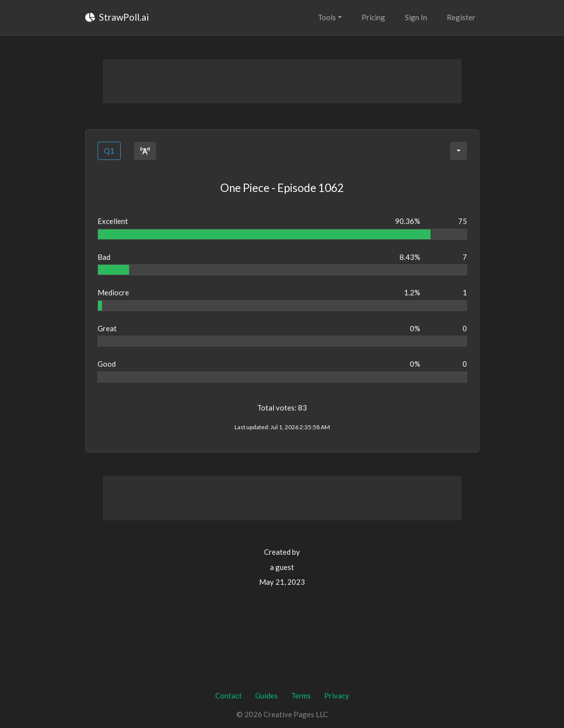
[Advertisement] (282, 81)
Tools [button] (327, 17)
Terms (301, 696)
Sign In (416, 17)
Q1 (109, 151)
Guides (266, 696)
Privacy (337, 696)
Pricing (373, 17)
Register (461, 17)
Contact (229, 696)
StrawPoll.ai (117, 17)
